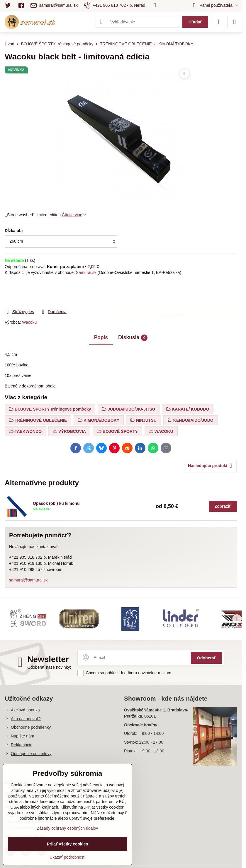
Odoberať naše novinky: (49, 667)
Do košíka (172, 292)
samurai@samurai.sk (28, 580)
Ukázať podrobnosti (67, 857)
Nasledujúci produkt (210, 466)
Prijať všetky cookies (68, 844)
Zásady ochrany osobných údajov (68, 828)
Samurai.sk (86, 272)
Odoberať (206, 658)
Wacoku (29, 322)
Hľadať (195, 22)
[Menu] (235, 22)
